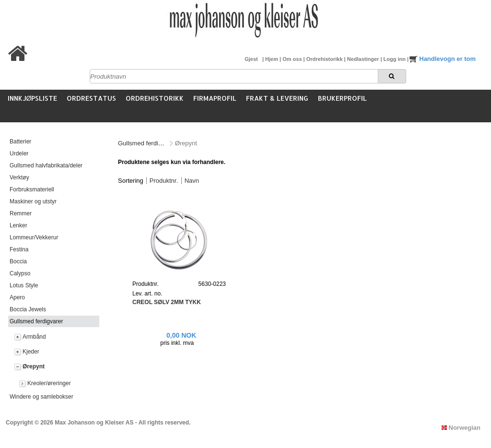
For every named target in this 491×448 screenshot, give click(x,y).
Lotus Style (24, 285)
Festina (19, 249)
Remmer (21, 213)
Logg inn (395, 59)
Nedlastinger (364, 59)
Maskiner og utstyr (33, 201)
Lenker (18, 225)
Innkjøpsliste (33, 98)
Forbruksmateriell (32, 189)
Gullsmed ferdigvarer (36, 321)
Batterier (20, 141)
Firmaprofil (215, 98)
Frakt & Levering (277, 98)
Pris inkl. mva (177, 343)
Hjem (272, 59)
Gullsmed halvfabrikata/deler (46, 165)
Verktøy (19, 177)
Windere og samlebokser (41, 397)
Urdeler (19, 153)
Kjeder (31, 352)
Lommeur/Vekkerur (34, 237)
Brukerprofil (342, 98)
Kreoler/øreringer (49, 383)
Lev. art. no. (147, 294)
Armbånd (34, 337)
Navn (192, 181)
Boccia (18, 261)
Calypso (20, 273)
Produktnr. (164, 181)
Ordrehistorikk (325, 59)
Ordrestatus (91, 98)
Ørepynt (34, 366)
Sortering (131, 181)
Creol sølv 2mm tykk (167, 302)
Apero (17, 297)
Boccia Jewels (28, 309)
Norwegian (461, 428)
